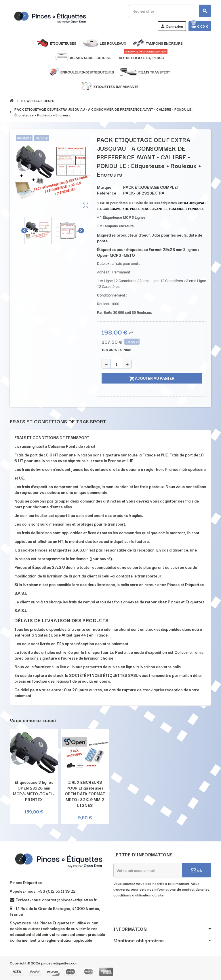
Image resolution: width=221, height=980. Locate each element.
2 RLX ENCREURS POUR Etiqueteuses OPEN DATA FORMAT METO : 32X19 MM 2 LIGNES (85, 794)
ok (197, 870)
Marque (104, 187)
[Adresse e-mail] (148, 870)
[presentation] (157, 912)
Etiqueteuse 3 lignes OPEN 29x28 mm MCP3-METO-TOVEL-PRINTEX (34, 791)
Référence (107, 193)
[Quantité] (117, 364)
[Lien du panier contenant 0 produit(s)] (200, 26)
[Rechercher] (169, 11)
